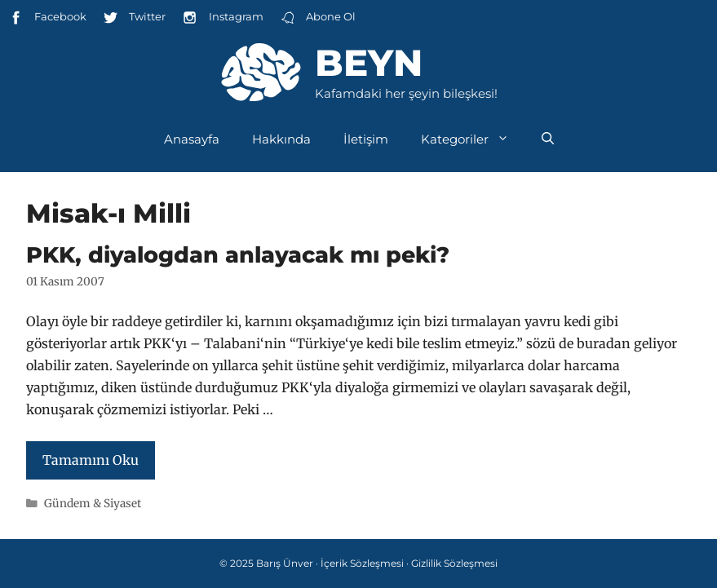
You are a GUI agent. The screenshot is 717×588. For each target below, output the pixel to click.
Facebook (47, 18)
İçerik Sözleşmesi (362, 563)
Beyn (369, 62)
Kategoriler (473, 139)
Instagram (222, 18)
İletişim (366, 139)
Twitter (134, 18)
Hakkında (281, 139)
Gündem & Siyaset (93, 504)
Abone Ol (318, 18)
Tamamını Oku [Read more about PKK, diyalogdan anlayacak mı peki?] (91, 460)
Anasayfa (192, 139)
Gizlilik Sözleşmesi (454, 563)
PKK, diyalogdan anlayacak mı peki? (238, 255)
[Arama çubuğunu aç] (548, 139)
